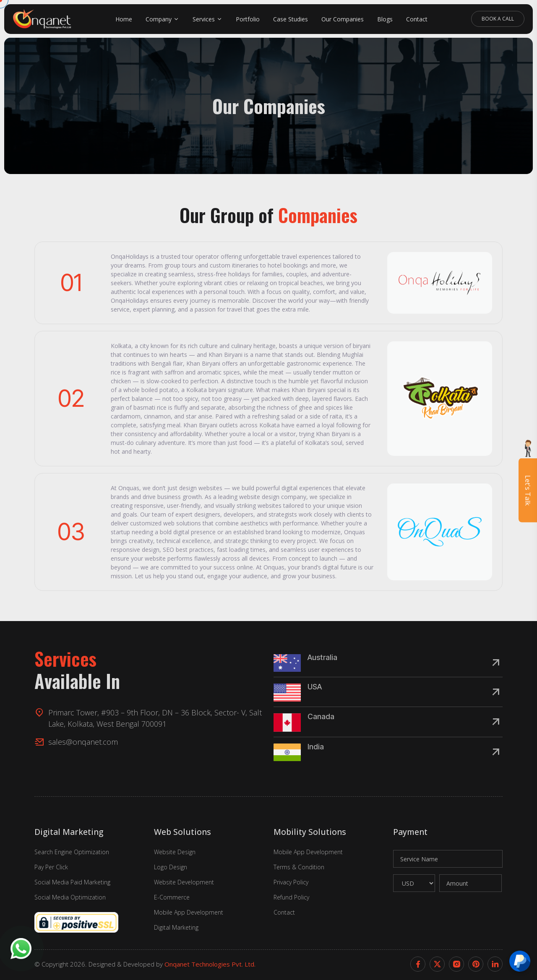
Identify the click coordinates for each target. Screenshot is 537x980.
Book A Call (498, 19)
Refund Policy (291, 897)
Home (124, 19)
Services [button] (204, 19)
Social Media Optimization (70, 897)
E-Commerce (172, 897)
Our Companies (343, 19)
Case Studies (291, 19)
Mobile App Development (189, 912)
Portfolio (248, 19)
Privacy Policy (291, 882)
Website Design (175, 852)
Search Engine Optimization (72, 852)
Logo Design (171, 867)
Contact (417, 19)
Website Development (184, 882)
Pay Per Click (51, 867)
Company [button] (159, 19)
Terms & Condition (299, 867)
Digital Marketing (176, 927)
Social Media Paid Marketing (72, 882)
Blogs (385, 19)
